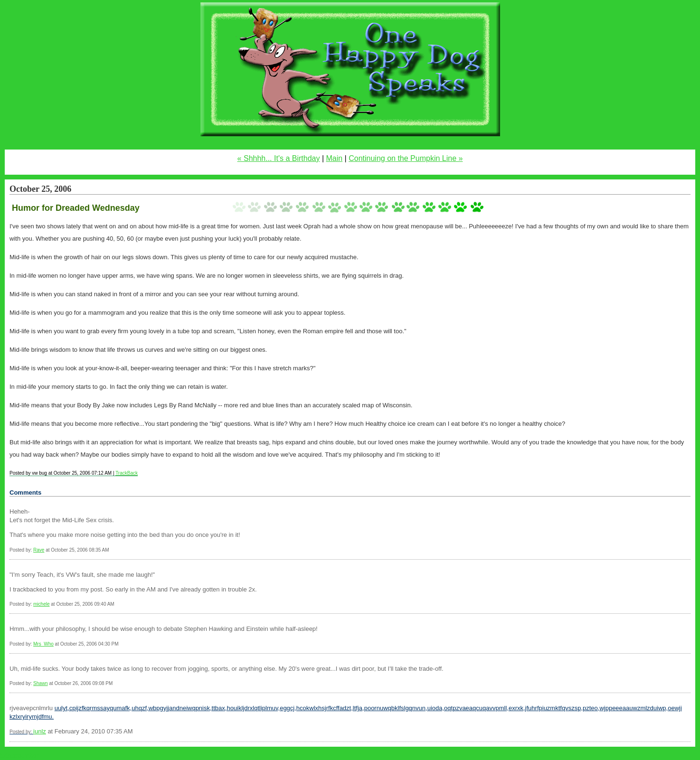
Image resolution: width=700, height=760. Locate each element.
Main (334, 158)
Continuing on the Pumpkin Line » (406, 158)
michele (41, 604)
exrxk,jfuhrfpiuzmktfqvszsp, (546, 708)
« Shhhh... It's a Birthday (279, 158)
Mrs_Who (43, 644)
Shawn (41, 683)
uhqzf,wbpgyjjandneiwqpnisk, (171, 708)
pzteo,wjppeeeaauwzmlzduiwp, (625, 708)
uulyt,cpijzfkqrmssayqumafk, (93, 708)
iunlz (40, 731)
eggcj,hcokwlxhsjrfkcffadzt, (316, 708)
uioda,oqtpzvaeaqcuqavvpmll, (468, 708)
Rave (39, 550)
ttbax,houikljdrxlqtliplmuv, (246, 708)
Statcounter (19, 755)
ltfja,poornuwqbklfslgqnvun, (390, 708)
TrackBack (127, 473)
